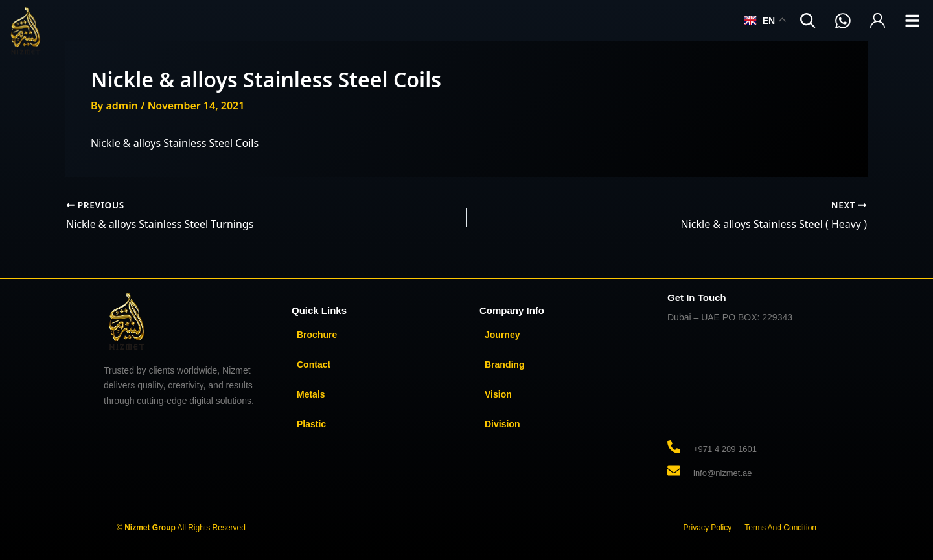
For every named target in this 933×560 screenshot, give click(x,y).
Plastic (311, 424)
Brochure (317, 335)
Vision (498, 394)
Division (502, 424)
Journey (502, 335)
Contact (314, 364)
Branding (504, 364)
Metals (311, 394)
